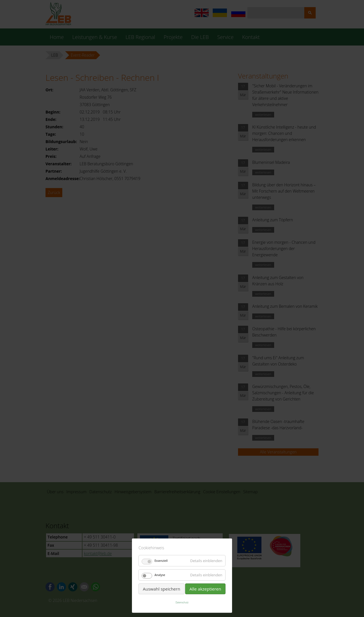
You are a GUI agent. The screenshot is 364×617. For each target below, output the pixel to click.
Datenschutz (182, 602)
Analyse (160, 575)
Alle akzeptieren (205, 589)
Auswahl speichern (161, 589)
